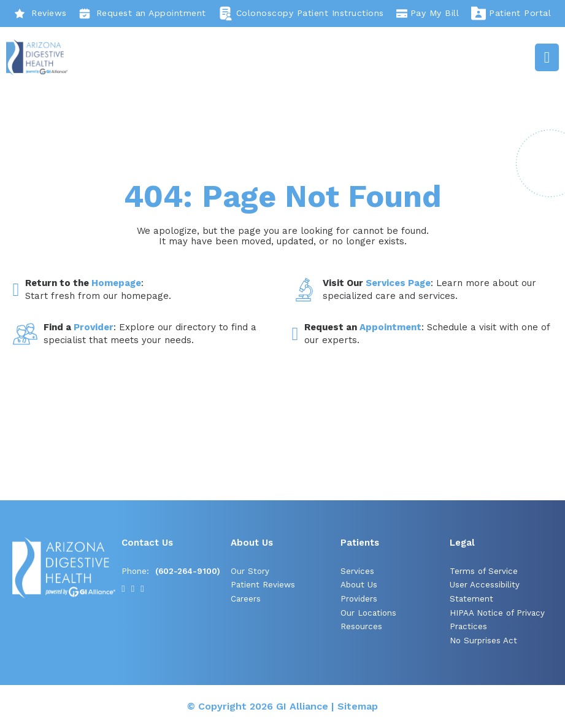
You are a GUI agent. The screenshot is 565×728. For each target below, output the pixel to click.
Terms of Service (484, 571)
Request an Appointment (143, 14)
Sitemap (358, 706)
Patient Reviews (263, 585)
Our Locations (368, 613)
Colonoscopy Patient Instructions (301, 14)
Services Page (398, 283)
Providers (359, 599)
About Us (359, 585)
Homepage (116, 283)
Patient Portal (511, 14)
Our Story (250, 571)
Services (357, 571)
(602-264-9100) (188, 571)
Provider (94, 327)
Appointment (390, 327)
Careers (246, 599)
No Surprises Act (483, 641)
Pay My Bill (428, 14)
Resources (361, 626)
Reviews (40, 14)
